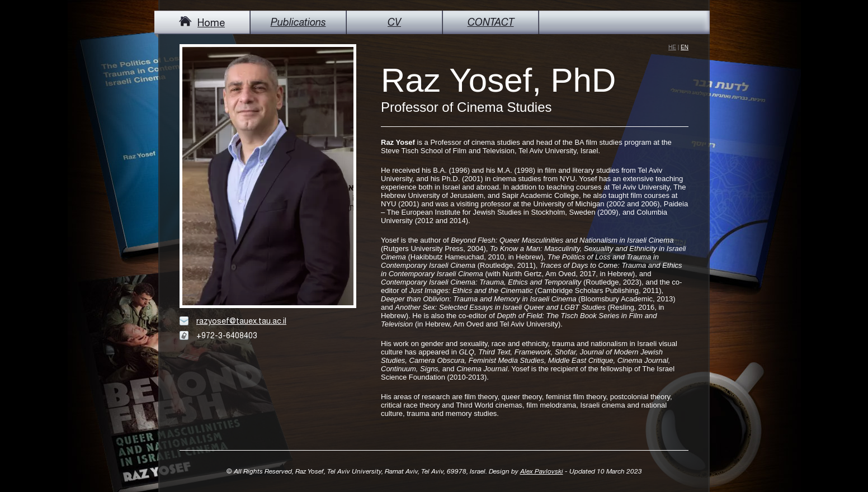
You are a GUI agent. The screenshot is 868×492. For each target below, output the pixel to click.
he (672, 47)
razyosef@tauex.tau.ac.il (241, 321)
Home (202, 22)
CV (394, 22)
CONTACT (491, 22)
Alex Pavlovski (542, 471)
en (685, 47)
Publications (298, 22)
